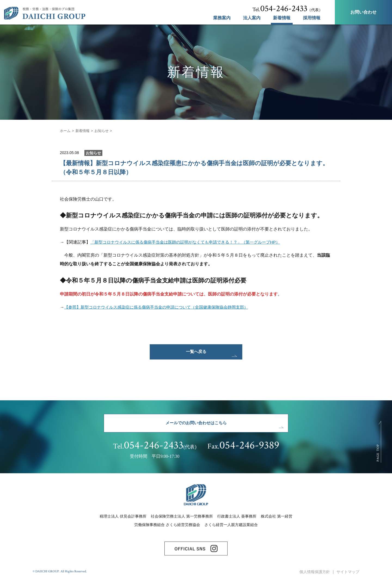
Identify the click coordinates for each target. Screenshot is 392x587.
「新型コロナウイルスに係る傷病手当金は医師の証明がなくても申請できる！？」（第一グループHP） (191, 242)
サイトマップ (348, 578)
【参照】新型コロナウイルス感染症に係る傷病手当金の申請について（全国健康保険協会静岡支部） (162, 307)
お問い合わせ (363, 12)
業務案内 (222, 18)
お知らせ (104, 131)
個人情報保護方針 (315, 578)
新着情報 (282, 18)
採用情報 (312, 18)
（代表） (287, 9)
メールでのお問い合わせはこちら (196, 426)
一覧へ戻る (196, 353)
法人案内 (252, 18)
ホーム (66, 131)
